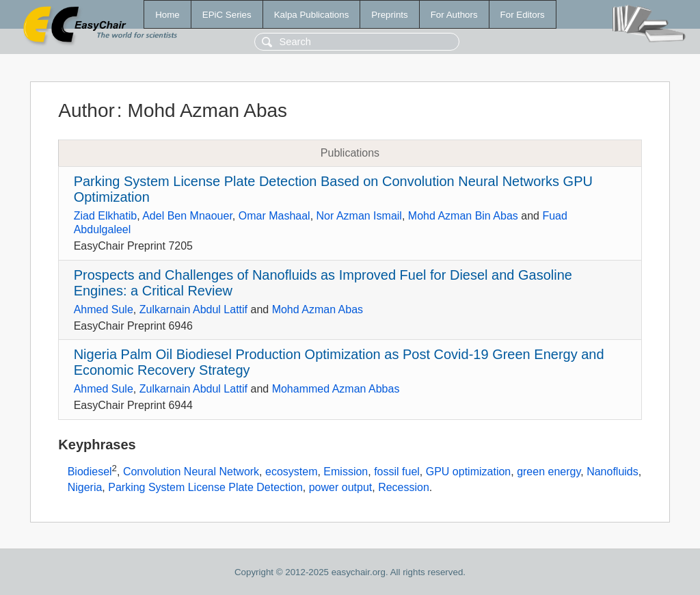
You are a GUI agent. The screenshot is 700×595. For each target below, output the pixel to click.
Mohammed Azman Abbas (336, 389)
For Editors (523, 15)
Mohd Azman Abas (318, 309)
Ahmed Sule (104, 309)
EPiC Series (227, 15)
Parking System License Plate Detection (205, 487)
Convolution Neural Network (191, 472)
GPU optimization (469, 472)
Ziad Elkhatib (106, 216)
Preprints (389, 15)
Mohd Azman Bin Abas (463, 216)
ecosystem (291, 472)
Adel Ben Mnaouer (187, 216)
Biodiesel (90, 472)
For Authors (454, 15)
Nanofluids (612, 472)
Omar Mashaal (274, 216)
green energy (549, 472)
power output (341, 487)
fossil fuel (397, 472)
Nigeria (85, 487)
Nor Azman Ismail (359, 216)
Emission (346, 472)
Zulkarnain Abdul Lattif (193, 309)
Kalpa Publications (312, 15)
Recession (404, 487)
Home (167, 15)
